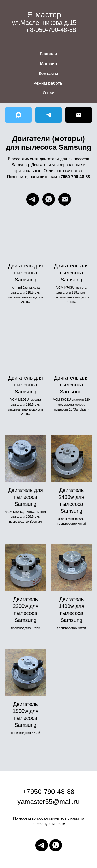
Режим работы (49, 83)
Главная (48, 54)
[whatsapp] (49, 199)
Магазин (49, 64)
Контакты (48, 73)
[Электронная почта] (65, 199)
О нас (48, 93)
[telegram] (33, 199)
